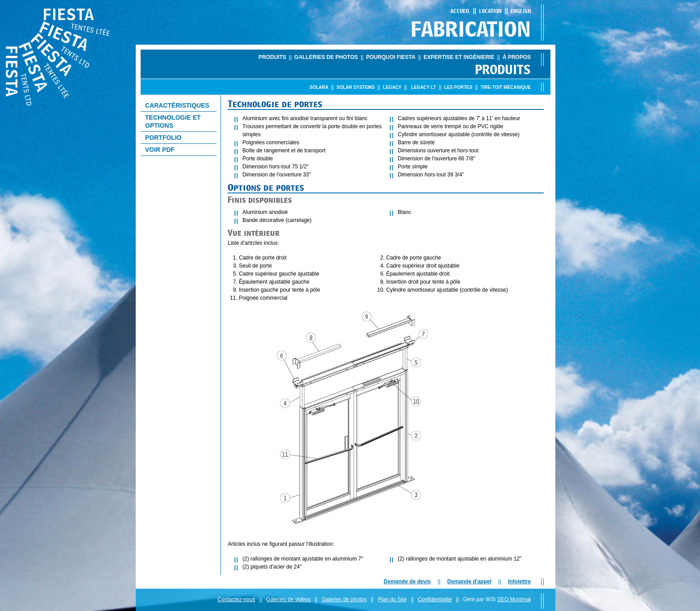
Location (490, 11)
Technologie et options (173, 121)
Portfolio (163, 138)
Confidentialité (435, 599)
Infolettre (519, 582)
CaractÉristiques (177, 105)
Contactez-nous (236, 599)
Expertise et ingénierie (459, 57)
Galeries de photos (344, 599)
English (521, 11)
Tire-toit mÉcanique (506, 87)
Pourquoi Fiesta (391, 57)
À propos (517, 57)
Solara (319, 87)
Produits (272, 57)
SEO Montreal (514, 599)
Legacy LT (424, 87)
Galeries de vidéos (288, 599)
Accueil (460, 11)
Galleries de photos (326, 57)
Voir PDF (160, 150)
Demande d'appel (469, 582)
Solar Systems (356, 87)
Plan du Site (392, 599)
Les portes (458, 87)
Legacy (392, 87)
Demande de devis (407, 582)
